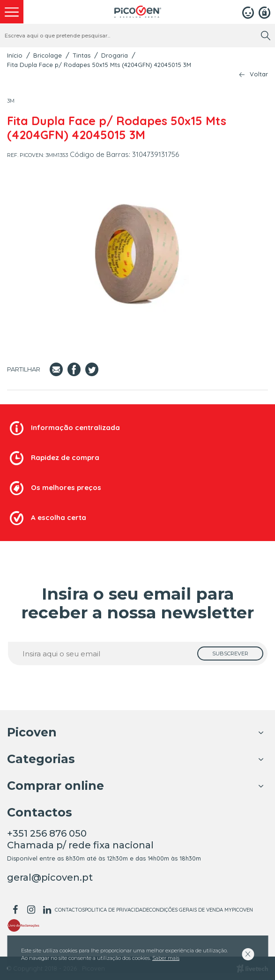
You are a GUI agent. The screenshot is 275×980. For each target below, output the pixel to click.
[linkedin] (47, 910)
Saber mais (166, 958)
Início (15, 55)
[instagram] (31, 910)
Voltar (259, 74)
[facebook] (15, 910)
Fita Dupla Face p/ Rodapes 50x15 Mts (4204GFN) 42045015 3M (99, 65)
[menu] (12, 12)
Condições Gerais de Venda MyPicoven (201, 910)
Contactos (70, 910)
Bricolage (48, 55)
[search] (266, 36)
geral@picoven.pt (50, 877)
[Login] (248, 12)
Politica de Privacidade (117, 910)
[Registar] (264, 12)
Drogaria (115, 55)
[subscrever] (230, 653)
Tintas (82, 55)
